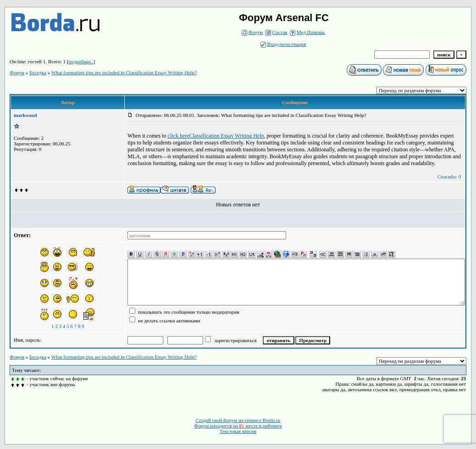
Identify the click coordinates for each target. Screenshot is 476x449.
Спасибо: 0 (449, 177)
